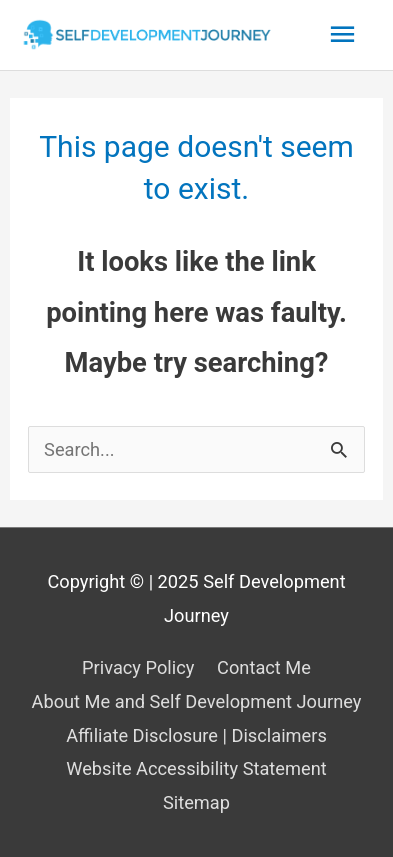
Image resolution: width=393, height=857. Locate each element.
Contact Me (264, 667)
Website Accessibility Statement (196, 768)
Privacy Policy (138, 667)
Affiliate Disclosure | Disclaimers (196, 735)
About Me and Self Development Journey (197, 701)
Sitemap (196, 802)
